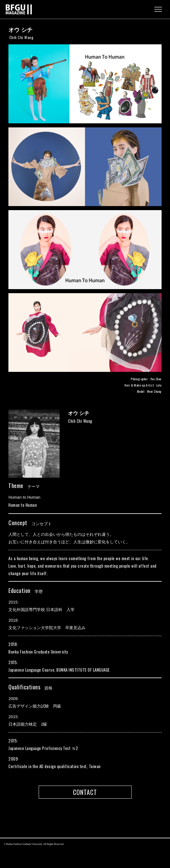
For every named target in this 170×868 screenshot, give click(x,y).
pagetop (85, 818)
